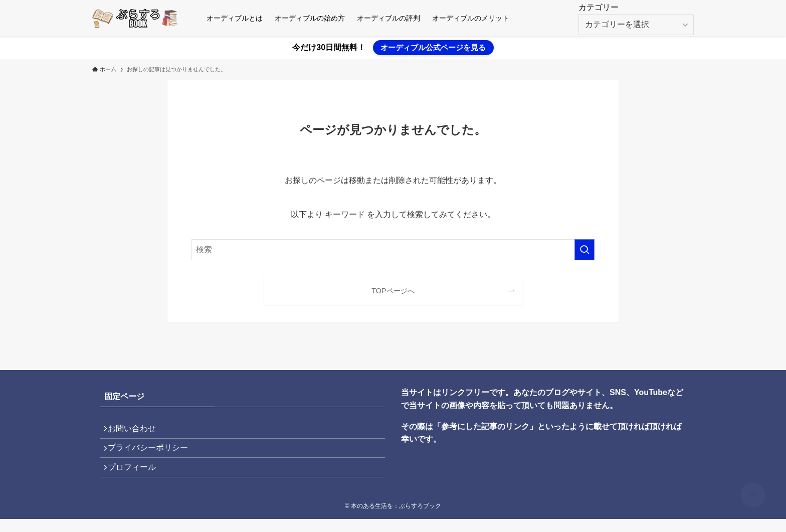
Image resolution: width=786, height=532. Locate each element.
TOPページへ (393, 291)
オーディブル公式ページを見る (433, 47)
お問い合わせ (136, 430)
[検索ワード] (393, 250)
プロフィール (136, 478)
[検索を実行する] (584, 250)
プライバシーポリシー (152, 454)
